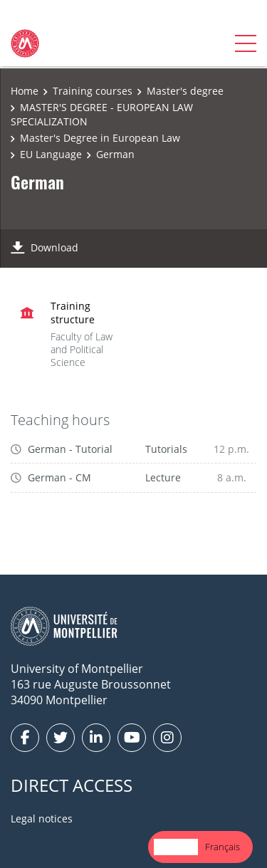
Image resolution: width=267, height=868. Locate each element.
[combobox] (176, 847)
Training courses (93, 91)
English (176, 847)
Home (25, 91)
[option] (222, 847)
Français (222, 847)
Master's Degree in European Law (100, 138)
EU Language (51, 154)
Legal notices (42, 819)
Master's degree (185, 91)
